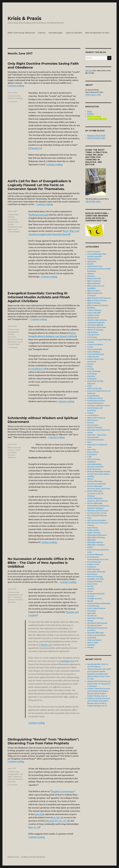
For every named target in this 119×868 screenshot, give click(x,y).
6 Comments (13, 785)
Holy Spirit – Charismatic (97, 435)
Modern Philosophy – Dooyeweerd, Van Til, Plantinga (96, 494)
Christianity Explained (96, 323)
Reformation (12, 342)
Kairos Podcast (93, 452)
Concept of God (93, 335)
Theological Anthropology (97, 623)
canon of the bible (94, 313)
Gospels (90, 413)
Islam (89, 442)
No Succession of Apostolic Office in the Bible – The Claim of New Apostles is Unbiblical (41, 563)
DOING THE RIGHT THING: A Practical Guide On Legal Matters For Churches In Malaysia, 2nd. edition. (97, 157)
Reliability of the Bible (96, 579)
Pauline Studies (93, 530)
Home (90, 112)
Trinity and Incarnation (96, 635)
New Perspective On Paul (97, 33)
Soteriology (92, 611)
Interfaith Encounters (96, 440)
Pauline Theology (94, 533)
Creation (91, 342)
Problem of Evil (93, 564)
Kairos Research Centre (96, 138)
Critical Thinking (94, 352)
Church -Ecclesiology (95, 330)
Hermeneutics (93, 425)
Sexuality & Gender (95, 599)
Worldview (12, 457)
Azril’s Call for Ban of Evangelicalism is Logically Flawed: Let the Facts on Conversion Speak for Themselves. (39, 185)
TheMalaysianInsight (39, 215)
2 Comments (12, 347)
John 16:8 (39, 814)
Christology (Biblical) (95, 325)
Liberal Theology (94, 459)
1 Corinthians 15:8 (66, 661)
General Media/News (95, 403)
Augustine (91, 276)
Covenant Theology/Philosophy (99, 340)
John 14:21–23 (51, 821)
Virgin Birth (92, 638)
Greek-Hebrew (93, 415)
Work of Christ (93, 643)
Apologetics (92, 261)
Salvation (91, 589)
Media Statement (94, 469)
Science (42, 33)
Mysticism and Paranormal (98, 511)
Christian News (93, 318)
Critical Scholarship (95, 349)
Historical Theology (95, 428)
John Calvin (92, 450)
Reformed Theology (95, 577)
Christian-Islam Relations (97, 320)
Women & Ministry (94, 640)
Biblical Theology (94, 303)
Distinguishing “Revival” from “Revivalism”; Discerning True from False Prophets (43, 741)
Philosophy (92, 540)
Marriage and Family (95, 467)
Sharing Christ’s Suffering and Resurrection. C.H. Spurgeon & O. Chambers (99, 684)
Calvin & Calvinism (74, 33)
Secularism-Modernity (96, 594)
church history (93, 332)
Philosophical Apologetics (97, 535)
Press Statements (94, 562)
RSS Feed (89, 71)
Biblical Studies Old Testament (99, 298)
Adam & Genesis (94, 252)
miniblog (91, 476)
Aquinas (90, 264)
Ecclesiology (92, 374)
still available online (93, 201)
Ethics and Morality (95, 389)
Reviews (90, 586)
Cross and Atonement (96, 354)
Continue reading (16, 86)
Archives (91, 114)
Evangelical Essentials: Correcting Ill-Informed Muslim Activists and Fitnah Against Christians (39, 297)
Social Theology (93, 606)
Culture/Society (93, 357)
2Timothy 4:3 (35, 148)
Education (12, 455)
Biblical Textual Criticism (97, 301)
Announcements (94, 259)
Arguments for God (95, 266)
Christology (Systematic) (97, 327)
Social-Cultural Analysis (96, 608)
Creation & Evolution (95, 345)
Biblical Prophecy (94, 291)
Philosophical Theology (96, 538)
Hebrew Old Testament (96, 418)
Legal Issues (92, 454)
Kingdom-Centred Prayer (63, 791)
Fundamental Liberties (96, 401)
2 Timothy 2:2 (45, 645)
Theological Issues (94, 625)
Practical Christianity (15, 98)
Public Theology (93, 569)
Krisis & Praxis (25, 18)
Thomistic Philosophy (96, 633)
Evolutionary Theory (95, 398)
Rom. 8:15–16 (57, 818)
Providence (92, 567)
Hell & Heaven (93, 420)
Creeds (10, 96)
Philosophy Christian (95, 542)
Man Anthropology (94, 464)
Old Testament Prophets (97, 520)
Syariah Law (92, 616)
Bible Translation (94, 281)
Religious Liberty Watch (96, 136)
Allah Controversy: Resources (21, 33)
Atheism (90, 274)
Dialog (90, 367)
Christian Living (13, 329)
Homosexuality (55, 33)
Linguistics (92, 462)
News (89, 518)
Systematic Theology (95, 618)
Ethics (90, 386)
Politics (90, 547)
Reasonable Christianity (96, 572)
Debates (90, 364)
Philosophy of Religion (96, 545)
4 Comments (13, 102)
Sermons (91, 596)
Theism (90, 621)
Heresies (91, 423)
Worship (90, 647)
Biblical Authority (94, 283)
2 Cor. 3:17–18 (63, 821)
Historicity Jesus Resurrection (99, 430)
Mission (90, 479)
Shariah (90, 601)
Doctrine (17, 96)
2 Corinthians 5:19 (37, 369)
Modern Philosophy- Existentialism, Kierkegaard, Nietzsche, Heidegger (98, 506)
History (90, 432)
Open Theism (93, 528)
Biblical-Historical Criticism (98, 305)
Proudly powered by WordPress (33, 857)
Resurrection (92, 584)
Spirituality (12, 602)
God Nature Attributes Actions (99, 406)
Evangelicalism (13, 222)
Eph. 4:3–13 (34, 827)
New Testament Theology (97, 516)
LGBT (89, 457)
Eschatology (92, 379)
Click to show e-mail (93, 95)
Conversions (12, 219)
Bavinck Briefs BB (94, 279)
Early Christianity (94, 371)
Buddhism (91, 308)
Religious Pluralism (95, 582)
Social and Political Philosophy (99, 604)
